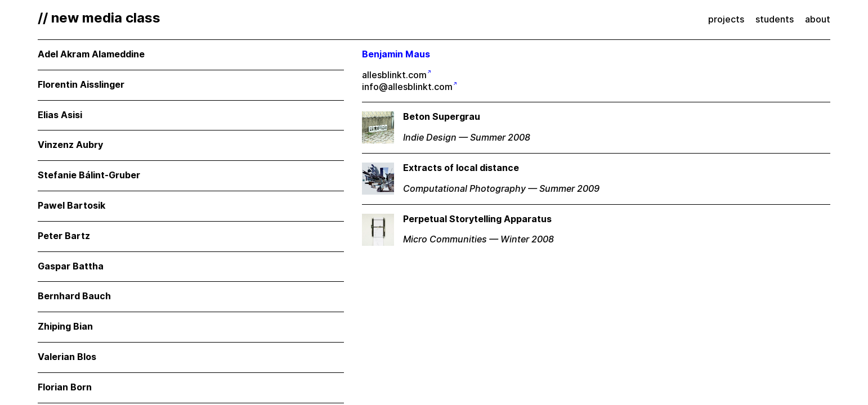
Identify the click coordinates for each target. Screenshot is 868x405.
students (775, 19)
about (818, 19)
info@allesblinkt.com (407, 87)
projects (726, 19)
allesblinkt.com (394, 75)
